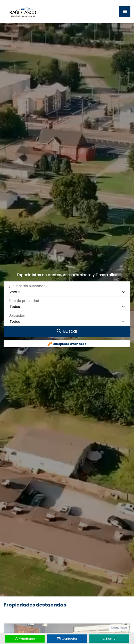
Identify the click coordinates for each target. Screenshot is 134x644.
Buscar (67, 325)
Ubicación (17, 309)
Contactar (67, 639)
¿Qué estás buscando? (28, 279)
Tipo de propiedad (24, 294)
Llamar (109, 639)
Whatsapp (25, 639)
